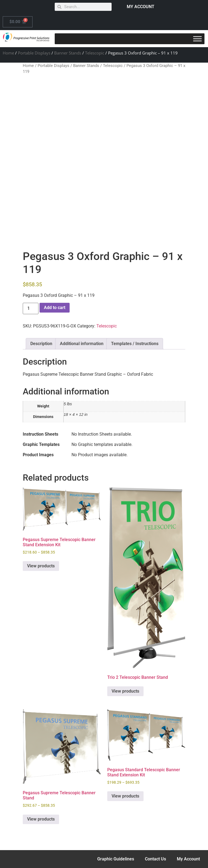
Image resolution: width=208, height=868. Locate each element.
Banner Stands (68, 53)
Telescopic (95, 53)
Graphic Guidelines (116, 859)
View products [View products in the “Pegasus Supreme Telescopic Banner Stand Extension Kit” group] (41, 566)
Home (8, 53)
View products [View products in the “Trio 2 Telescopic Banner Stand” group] (125, 691)
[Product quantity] (31, 308)
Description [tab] (41, 344)
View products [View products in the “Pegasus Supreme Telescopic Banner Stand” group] (41, 819)
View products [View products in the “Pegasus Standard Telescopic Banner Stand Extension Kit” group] (125, 796)
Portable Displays (34, 53)
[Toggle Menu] (197, 39)
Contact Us (155, 859)
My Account (188, 859)
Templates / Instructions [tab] (135, 344)
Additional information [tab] (82, 344)
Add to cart (55, 308)
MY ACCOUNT (141, 7)
